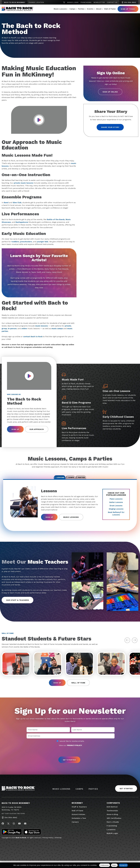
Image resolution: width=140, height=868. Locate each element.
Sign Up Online (110, 92)
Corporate (113, 810)
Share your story (110, 127)
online (24, 328)
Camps (72, 9)
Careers (75, 829)
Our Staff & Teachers (17, 604)
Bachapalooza (22, 222)
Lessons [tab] (47, 480)
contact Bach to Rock (33, 336)
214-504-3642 (11, 825)
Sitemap (58, 845)
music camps (57, 328)
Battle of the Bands (56, 219)
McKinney (77, 810)
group (4, 328)
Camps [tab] (70, 480)
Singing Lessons (116, 512)
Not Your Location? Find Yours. (13, 821)
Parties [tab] (93, 480)
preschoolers (26, 242)
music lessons (42, 326)
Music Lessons (60, 9)
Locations (111, 837)
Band (6, 203)
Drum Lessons (116, 509)
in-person (12, 328)
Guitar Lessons (116, 506)
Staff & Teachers (79, 814)
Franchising (86, 2)
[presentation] (70, 759)
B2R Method (112, 814)
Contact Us (112, 2)
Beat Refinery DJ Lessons (116, 517)
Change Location (36, 2)
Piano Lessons (116, 502)
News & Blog (112, 822)
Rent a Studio (113, 829)
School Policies (78, 822)
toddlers (15, 242)
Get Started (126, 796)
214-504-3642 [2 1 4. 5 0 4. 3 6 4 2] (129, 2)
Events (90, 9)
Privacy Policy (48, 845)
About (99, 9)
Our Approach (37, 429)
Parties (81, 9)
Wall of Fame (110, 9)
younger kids (43, 242)
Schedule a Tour (79, 825)
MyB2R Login (73, 2)
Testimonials (112, 818)
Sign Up (15, 429)
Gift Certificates (114, 825)
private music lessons (24, 183)
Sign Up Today (128, 9)
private (68, 326)
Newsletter (99, 2)
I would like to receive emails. (71, 748)
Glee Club (17, 203)
